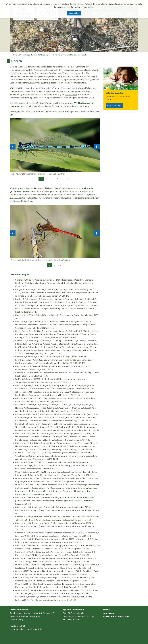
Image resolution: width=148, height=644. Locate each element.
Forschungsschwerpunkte (31, 55)
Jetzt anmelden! (114, 105)
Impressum (108, 613)
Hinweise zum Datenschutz (116, 616)
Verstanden (74, 13)
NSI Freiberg (16, 55)
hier (92, 7)
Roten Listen (71, 94)
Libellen (85, 55)
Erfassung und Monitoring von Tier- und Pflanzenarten (61, 55)
